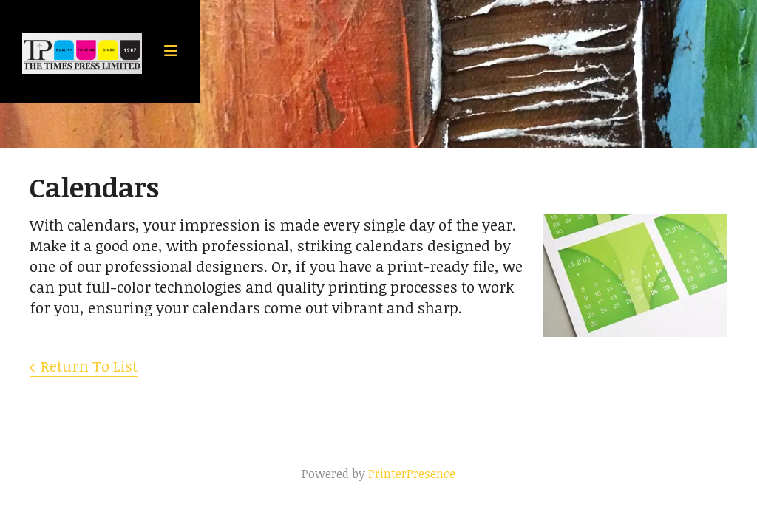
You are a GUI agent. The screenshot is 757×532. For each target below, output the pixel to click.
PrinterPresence (412, 474)
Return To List (89, 366)
